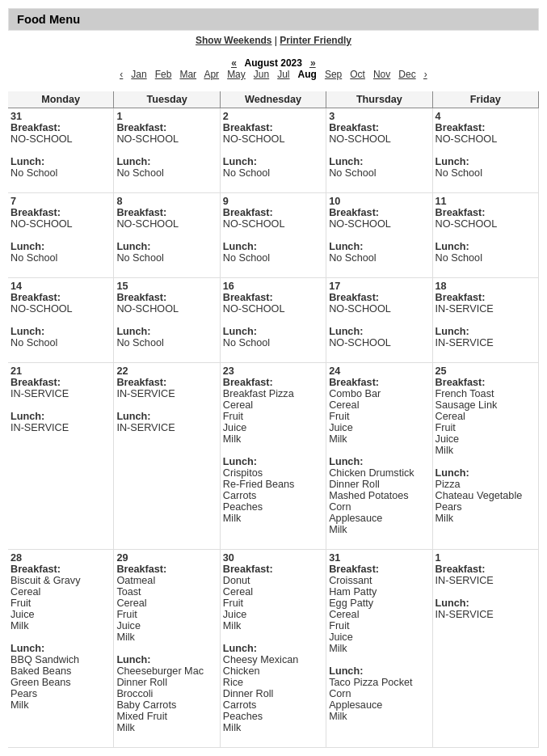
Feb (164, 74)
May (236, 74)
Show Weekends (234, 40)
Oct (358, 74)
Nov (382, 74)
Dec (407, 74)
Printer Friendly (316, 40)
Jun (261, 74)
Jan (139, 74)
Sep (333, 74)
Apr (211, 74)
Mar (188, 74)
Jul (283, 74)
